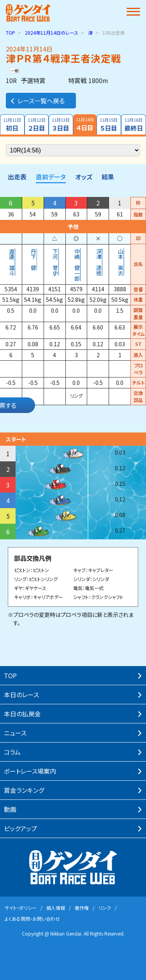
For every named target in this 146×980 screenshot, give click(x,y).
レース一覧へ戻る (37, 101)
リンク (105, 908)
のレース (52, 33)
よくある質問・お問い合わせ (32, 919)
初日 (12, 125)
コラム (12, 752)
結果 (108, 177)
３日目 (61, 125)
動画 (10, 809)
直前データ (51, 177)
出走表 (17, 177)
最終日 (134, 125)
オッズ (84, 177)
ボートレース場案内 (30, 771)
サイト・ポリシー (21, 908)
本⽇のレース (21, 695)
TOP (11, 33)
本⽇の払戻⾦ (22, 714)
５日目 (109, 125)
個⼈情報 (56, 908)
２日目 (37, 125)
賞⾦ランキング (24, 790)
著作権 (82, 908)
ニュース (15, 733)
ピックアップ (20, 828)
